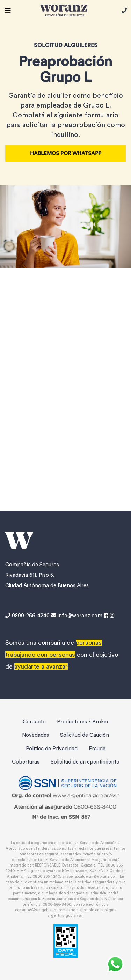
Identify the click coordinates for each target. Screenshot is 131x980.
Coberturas (26, 762)
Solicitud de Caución (85, 735)
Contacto (34, 722)
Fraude (97, 749)
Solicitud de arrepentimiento (85, 762)
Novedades (35, 735)
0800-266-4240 (28, 616)
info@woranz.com (77, 616)
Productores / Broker (83, 722)
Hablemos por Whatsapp (66, 153)
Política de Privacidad (52, 749)
